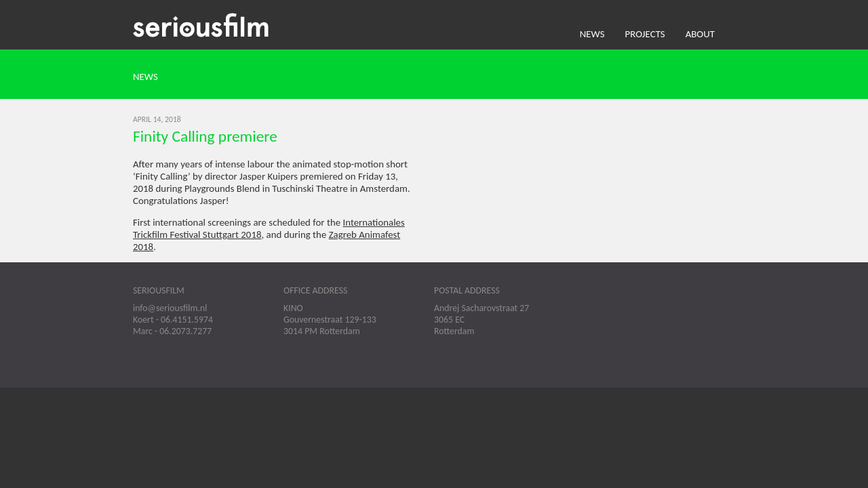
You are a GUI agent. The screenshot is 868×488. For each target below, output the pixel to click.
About (700, 34)
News (592, 34)
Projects (645, 34)
